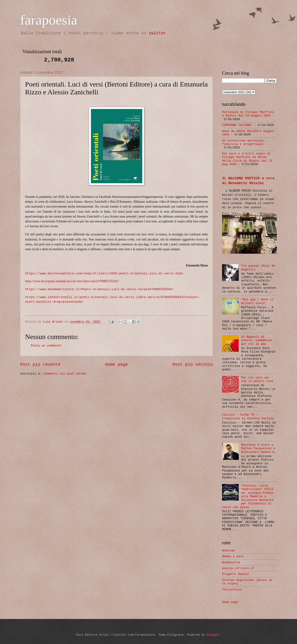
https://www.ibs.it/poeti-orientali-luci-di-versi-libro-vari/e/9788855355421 (72, 281)
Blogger (213, 635)
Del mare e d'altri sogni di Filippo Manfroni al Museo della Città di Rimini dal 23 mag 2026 (247, 159)
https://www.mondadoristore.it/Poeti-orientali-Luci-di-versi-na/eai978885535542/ (99, 289)
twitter (157, 33)
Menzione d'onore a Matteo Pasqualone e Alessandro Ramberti (258, 449)
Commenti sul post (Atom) (65, 374)
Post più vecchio (193, 365)
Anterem (228, 551)
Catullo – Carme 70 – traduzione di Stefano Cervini (248, 417)
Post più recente (40, 365)
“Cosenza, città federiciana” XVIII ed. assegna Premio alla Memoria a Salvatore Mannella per (248, 497)
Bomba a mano (233, 556)
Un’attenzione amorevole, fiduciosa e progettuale (244, 142)
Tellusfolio (232, 590)
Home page (116, 365)
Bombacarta (231, 562)
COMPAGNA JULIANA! (237, 125)
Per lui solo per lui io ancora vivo (257, 379)
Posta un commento (46, 346)
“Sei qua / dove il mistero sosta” (257, 301)
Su (256, 340)
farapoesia (49, 20)
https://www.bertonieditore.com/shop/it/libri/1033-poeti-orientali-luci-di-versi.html (104, 274)
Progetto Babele (236, 574)
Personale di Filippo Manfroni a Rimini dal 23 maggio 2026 (248, 114)
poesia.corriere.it (238, 568)
